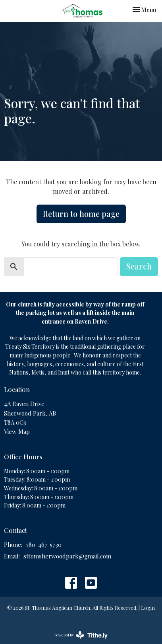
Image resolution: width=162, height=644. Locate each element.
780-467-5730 (44, 544)
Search (139, 266)
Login (148, 608)
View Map (17, 431)
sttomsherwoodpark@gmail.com (67, 556)
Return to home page (81, 214)
